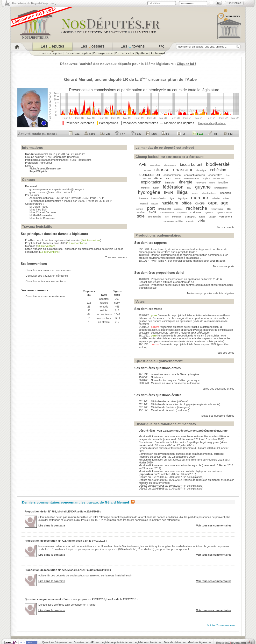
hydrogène (149, 192)
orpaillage (218, 203)
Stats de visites (172, 642)
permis (140, 209)
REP (230, 209)
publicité (178, 209)
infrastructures (209, 193)
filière (212, 183)
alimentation (170, 165)
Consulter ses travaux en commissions (49, 270)
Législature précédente (114, 642)
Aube (192, 79)
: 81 (213, 134)
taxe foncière (155, 217)
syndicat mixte (224, 213)
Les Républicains (56, 157)
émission (170, 182)
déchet (158, 178)
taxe (141, 216)
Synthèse (142, 53)
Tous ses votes (225, 353)
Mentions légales (197, 642)
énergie (186, 182)
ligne (172, 198)
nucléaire (170, 203)
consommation (172, 175)
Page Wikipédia (38, 171)
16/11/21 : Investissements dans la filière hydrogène (169, 374)
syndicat (209, 213)
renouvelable (217, 209)
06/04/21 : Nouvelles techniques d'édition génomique (169, 380)
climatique (201, 170)
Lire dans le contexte (52, 525)
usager (212, 217)
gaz (189, 188)
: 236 (105, 134)
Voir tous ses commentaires (214, 525)
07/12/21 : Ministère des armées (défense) (164, 401)
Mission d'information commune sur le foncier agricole (170, 465)
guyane (203, 187)
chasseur (183, 170)
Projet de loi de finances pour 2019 (45, 243)
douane (147, 179)
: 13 (228, 134)
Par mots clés (124, 53)
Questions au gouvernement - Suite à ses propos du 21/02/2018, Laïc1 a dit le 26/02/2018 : (81, 599)
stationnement (167, 213)
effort (178, 179)
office (187, 203)
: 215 (198, 134)
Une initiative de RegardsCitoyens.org (34, 3)
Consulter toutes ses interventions (46, 281)
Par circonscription (78, 53)
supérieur (182, 213)
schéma (141, 213)
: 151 (74, 134)
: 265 (151, 134)
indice (195, 193)
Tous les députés (51, 53)
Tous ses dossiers (116, 257)
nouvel (155, 204)
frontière (145, 188)
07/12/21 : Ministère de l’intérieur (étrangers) (164, 407)
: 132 (136, 134)
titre (167, 217)
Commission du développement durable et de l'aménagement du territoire (181, 454)
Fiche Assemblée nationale (45, 168)
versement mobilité (173, 221)
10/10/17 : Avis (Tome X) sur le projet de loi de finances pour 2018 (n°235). (182, 261)
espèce (206, 179)
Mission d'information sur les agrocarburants (165, 460)
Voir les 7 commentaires (221, 625)
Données (79, 642)
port (151, 208)
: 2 (181, 134)
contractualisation (195, 175)
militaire (216, 198)
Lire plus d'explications (212, 123)
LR (125, 79)
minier (226, 198)
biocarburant (191, 164)
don (228, 175)
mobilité (144, 204)
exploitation (151, 182)
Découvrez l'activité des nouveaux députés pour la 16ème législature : (128, 64)
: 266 (90, 134)
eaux (169, 178)
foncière (223, 182)
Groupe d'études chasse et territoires (160, 448)
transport (190, 217)
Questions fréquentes (55, 642)
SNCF (152, 212)
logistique (183, 198)
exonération (219, 179)
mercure (200, 198)
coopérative (215, 175)
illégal (183, 192)
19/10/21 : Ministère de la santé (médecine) (164, 410)
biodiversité (218, 164)
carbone (147, 170)
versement (226, 217)
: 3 (165, 134)
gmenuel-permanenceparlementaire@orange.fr (57, 189)
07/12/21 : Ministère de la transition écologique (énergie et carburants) (179, 404)
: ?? (120, 134)
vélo (201, 221)
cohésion (218, 170)
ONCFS (200, 203)
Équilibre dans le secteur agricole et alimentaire (53, 240)
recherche (197, 208)
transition (177, 217)
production (165, 209)
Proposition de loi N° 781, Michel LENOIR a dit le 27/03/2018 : (63, 511)
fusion (156, 188)
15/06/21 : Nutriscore (151, 377)
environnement (192, 179)
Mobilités (30, 246)
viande (190, 221)
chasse (162, 170)
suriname (196, 212)
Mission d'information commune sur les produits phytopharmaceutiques (180, 471)
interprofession (159, 198)
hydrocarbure (221, 188)
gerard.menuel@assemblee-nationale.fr (53, 192)
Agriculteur (46, 163)
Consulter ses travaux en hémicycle (47, 276)
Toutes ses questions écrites (217, 416)
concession (150, 175)
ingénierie (225, 193)
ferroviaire (201, 183)
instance (144, 198)
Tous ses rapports (224, 266)
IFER (169, 192)
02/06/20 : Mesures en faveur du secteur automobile (169, 383)
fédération (173, 187)
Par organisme (103, 53)
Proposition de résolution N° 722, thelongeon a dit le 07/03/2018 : (66, 541)
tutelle (202, 217)
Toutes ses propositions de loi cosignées (210, 293)
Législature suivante (146, 642)
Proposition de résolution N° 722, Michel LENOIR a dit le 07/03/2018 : (68, 570)
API (92, 642)
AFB (143, 164)
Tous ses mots (226, 227)
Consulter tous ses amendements (45, 296)
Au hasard (158, 53)
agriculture (155, 165)
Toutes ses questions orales (218, 389)
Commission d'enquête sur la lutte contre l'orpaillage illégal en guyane (179, 442)
